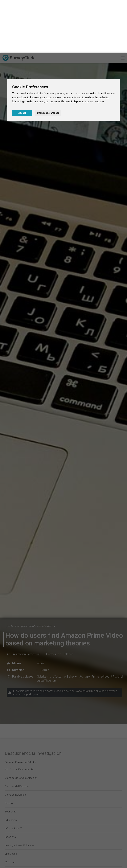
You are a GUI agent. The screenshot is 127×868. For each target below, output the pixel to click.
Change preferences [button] (48, 60)
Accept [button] (22, 60)
